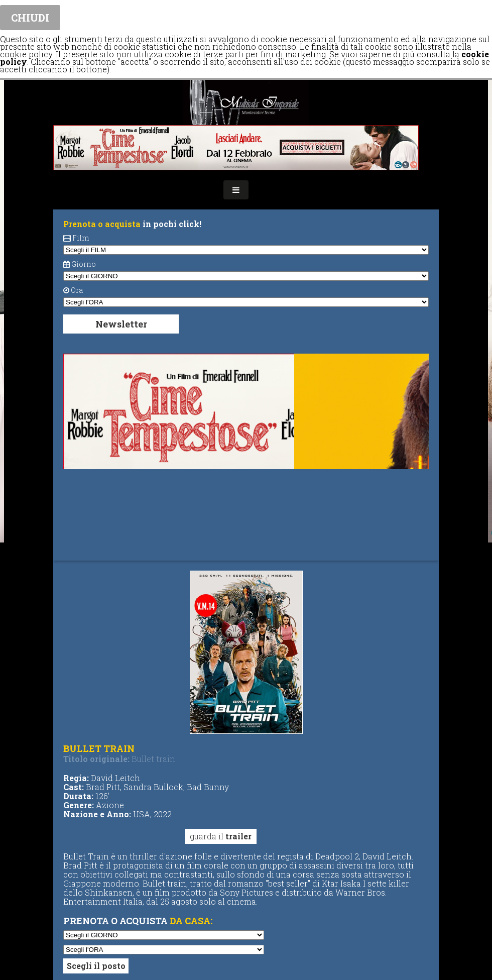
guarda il (221, 836)
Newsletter (121, 324)
